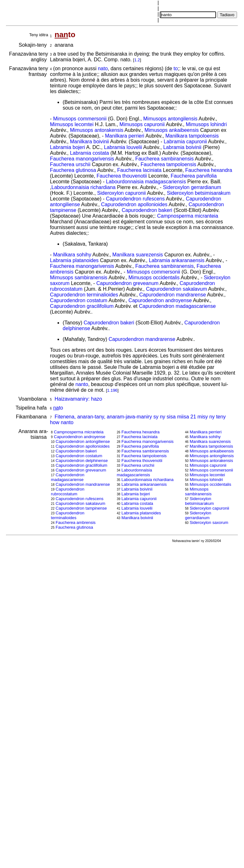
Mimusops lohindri (206, 124)
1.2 (137, 60)
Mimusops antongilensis (170, 119)
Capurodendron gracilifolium (82, 306)
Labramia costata (89, 153)
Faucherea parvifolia (194, 176)
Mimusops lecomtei (72, 124)
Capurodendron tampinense (81, 508)
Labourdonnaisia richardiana (84, 187)
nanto (82, 384)
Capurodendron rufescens (135, 199)
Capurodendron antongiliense (83, 441)
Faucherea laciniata (139, 170)
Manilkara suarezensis (138, 255)
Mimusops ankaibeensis (172, 130)
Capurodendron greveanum (127, 283)
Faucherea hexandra (209, 170)
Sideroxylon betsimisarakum (199, 193)
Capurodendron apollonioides (134, 204)
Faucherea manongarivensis (82, 159)
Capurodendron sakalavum (176, 289)
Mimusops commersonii (80, 119)
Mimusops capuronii (142, 124)
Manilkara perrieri (125, 136)
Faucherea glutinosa (73, 170)
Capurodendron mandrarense (173, 295)
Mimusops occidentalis (154, 278)
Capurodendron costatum (79, 300)
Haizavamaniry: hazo (78, 399)
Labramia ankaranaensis (176, 260)
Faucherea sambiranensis (165, 159)
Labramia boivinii (182, 147)
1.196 (112, 390)
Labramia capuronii (185, 142)
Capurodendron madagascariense (177, 306)
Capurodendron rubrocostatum (68, 492)
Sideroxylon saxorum (209, 522)
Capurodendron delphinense (82, 461)
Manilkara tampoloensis (192, 136)
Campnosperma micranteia (187, 216)
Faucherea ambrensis (76, 522)
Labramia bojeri (67, 147)
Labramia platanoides (74, 260)
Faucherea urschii (70, 164)
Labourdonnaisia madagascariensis (146, 182)
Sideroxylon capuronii (122, 193)
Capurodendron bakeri (147, 210)
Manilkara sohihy (72, 255)
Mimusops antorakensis (97, 130)
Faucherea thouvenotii (122, 176)
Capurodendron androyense (160, 300)
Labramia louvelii (123, 147)
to (176, 68)
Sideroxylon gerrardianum (192, 187)
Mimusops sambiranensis (79, 278)
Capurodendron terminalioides (84, 295)
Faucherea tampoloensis (169, 164)
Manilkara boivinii (89, 142)
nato (103, 68)
